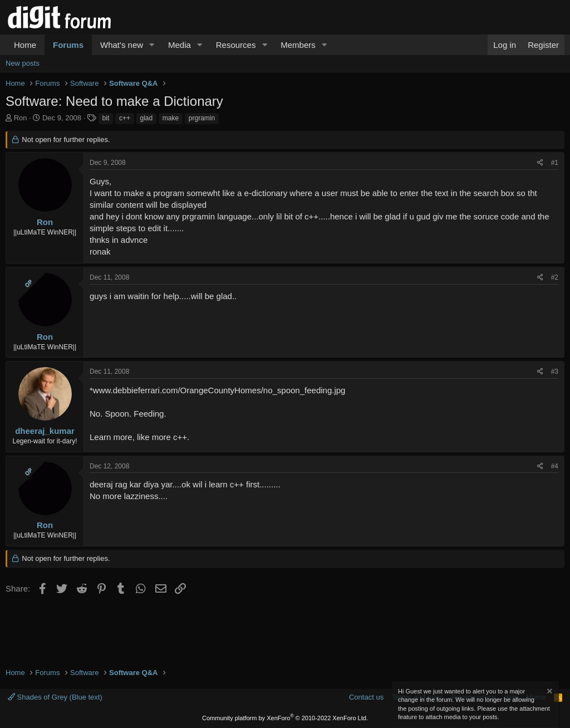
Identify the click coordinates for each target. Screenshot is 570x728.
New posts (23, 63)
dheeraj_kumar (45, 431)
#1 (555, 163)
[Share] (540, 163)
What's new (122, 45)
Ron (21, 118)
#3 (555, 372)
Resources (236, 45)
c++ (125, 118)
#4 (555, 466)
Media (180, 45)
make (171, 118)
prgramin (202, 118)
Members (298, 45)
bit (106, 118)
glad (147, 118)
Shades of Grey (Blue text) (55, 697)
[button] (152, 45)
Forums (68, 45)
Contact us (366, 697)
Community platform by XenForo (285, 718)
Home (25, 45)
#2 (555, 277)
